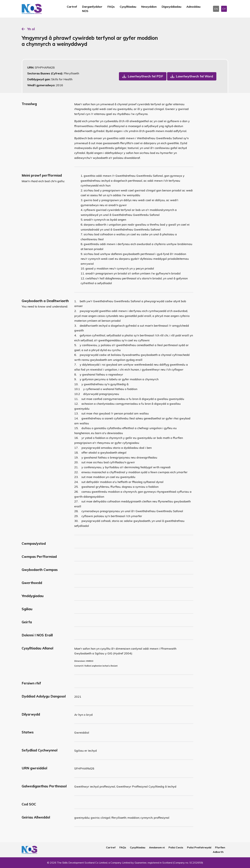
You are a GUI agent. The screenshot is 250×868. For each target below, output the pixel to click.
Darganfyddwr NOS (92, 9)
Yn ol (31, 29)
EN (216, 9)
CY (224, 9)
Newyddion (149, 7)
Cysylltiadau (128, 7)
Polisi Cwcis (176, 847)
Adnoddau (193, 7)
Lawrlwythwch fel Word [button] (194, 76)
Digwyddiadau (171, 7)
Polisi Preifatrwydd (199, 847)
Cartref (72, 7)
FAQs (111, 7)
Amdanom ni (157, 847)
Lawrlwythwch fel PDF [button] (145, 76)
